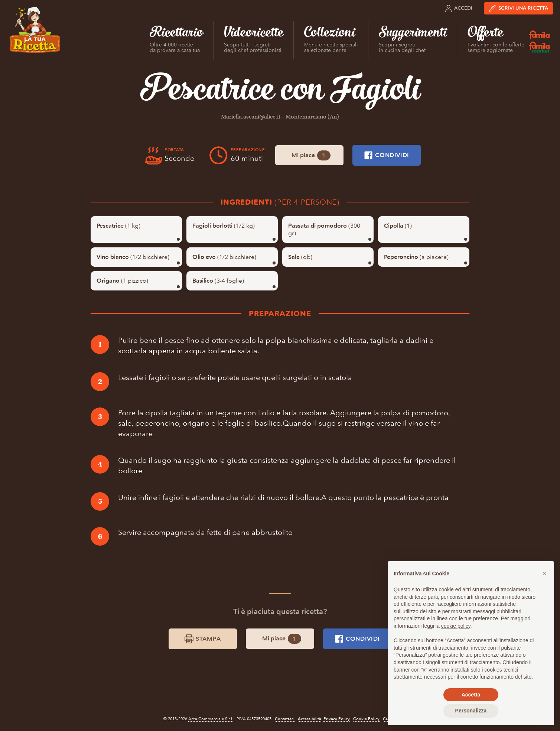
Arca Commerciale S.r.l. (211, 719)
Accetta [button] (471, 695)
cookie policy (456, 626)
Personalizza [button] (471, 711)
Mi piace (311, 155)
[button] (544, 573)
